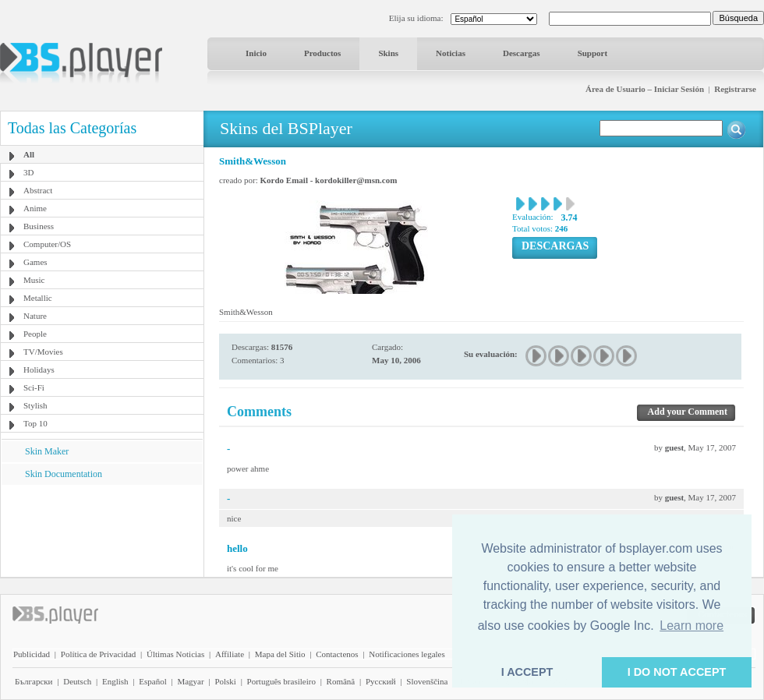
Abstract (38, 190)
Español (152, 681)
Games (35, 262)
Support (593, 53)
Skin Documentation (64, 474)
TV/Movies (43, 352)
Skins (388, 53)
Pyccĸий (381, 681)
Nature (35, 316)
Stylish (35, 405)
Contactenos (337, 654)
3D (28, 172)
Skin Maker (47, 451)
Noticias (451, 53)
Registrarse (735, 89)
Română (341, 681)
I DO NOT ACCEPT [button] (677, 672)
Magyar (190, 681)
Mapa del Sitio (280, 654)
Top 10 (35, 423)
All (29, 154)
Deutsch (77, 681)
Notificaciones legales (407, 654)
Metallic (38, 298)
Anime (35, 208)
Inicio (256, 53)
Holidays (39, 369)
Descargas (522, 53)
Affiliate (230, 654)
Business (39, 226)
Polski (225, 681)
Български (34, 681)
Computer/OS (47, 244)
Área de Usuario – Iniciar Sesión (645, 89)
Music (34, 280)
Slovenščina (427, 681)
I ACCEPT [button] (527, 672)
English (115, 681)
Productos (322, 53)
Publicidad (32, 654)
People (35, 334)
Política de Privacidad (99, 654)
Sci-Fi (34, 387)
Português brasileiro (281, 681)
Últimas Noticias (175, 654)
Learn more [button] (691, 626)
